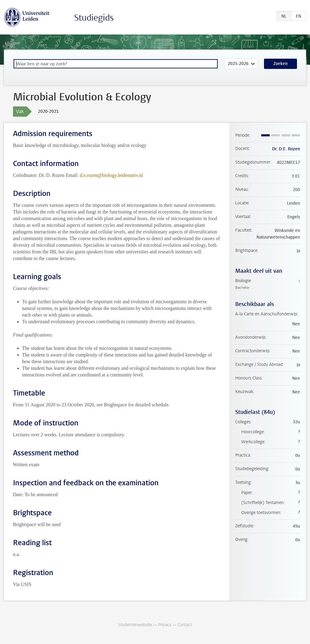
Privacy (165, 625)
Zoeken (280, 64)
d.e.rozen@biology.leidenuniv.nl (111, 175)
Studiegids (94, 18)
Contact (185, 625)
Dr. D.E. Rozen (286, 149)
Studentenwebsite (135, 625)
